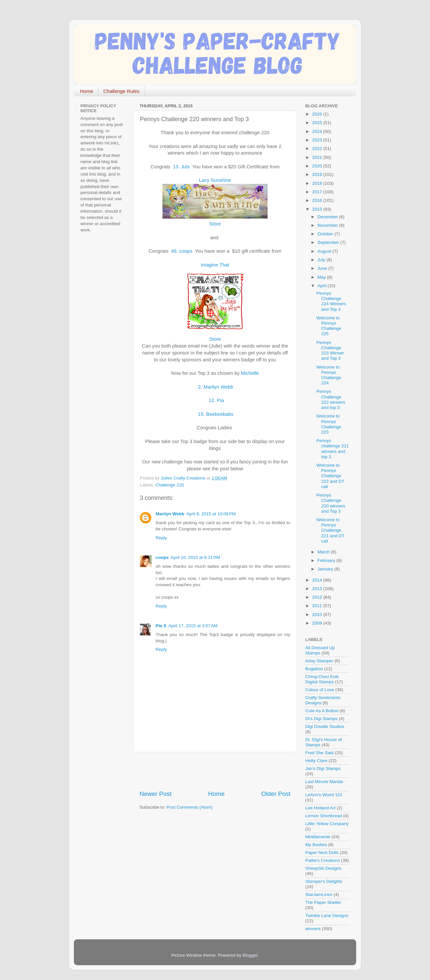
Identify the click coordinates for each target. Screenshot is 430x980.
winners (313, 929)
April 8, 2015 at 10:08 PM (211, 514)
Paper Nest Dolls (322, 852)
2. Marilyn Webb (215, 387)
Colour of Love (320, 690)
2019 (318, 174)
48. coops (182, 251)
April (322, 286)
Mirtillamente (318, 837)
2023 (318, 140)
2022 (318, 149)
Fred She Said (319, 753)
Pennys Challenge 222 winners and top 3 (331, 399)
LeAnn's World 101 (324, 795)
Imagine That (215, 265)
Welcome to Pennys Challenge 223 (329, 424)
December (328, 217)
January (326, 569)
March (324, 552)
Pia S (161, 626)
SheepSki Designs (323, 868)
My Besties (316, 845)
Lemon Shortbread (324, 816)
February (327, 560)
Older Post (276, 794)
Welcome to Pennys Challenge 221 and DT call (330, 530)
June (323, 268)
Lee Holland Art (320, 808)
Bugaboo (314, 669)
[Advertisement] (216, 771)
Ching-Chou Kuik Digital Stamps (322, 679)
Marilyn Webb (170, 514)
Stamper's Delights (324, 881)
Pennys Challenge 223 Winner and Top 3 (330, 351)
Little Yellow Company (327, 824)
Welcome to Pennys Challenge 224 (329, 375)
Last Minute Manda (324, 782)
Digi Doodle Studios (325, 726)
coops (162, 557)
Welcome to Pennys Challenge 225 (329, 326)
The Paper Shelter (323, 902)
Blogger (250, 955)
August (325, 251)
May (322, 277)
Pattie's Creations (322, 860)
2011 (318, 606)
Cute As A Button (322, 711)
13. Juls (182, 167)
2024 (318, 131)
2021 (318, 157)
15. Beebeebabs (216, 414)
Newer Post (156, 794)
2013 (318, 589)
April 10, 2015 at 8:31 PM (195, 557)
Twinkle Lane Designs (327, 916)
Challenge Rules (121, 91)
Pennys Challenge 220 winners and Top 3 (331, 503)
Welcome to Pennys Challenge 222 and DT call (330, 476)
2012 (318, 597)
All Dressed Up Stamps (320, 650)
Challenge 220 (170, 485)
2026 (318, 114)
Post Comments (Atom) (190, 807)
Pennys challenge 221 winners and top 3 (333, 449)
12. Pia (216, 400)
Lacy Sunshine (215, 180)
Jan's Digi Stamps (323, 768)
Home (87, 91)
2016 (318, 200)
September (329, 242)
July (322, 260)
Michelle (250, 373)
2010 (318, 615)
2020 (318, 166)
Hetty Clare (316, 761)
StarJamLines (319, 895)
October (326, 234)
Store (215, 224)
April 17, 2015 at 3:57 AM (193, 626)
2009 (318, 623)
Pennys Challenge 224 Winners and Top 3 (331, 301)
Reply (161, 538)
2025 (318, 123)
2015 (318, 209)
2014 (318, 580)
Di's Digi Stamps (322, 719)
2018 (318, 183)
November (328, 225)
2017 (318, 192)
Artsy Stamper (319, 661)
